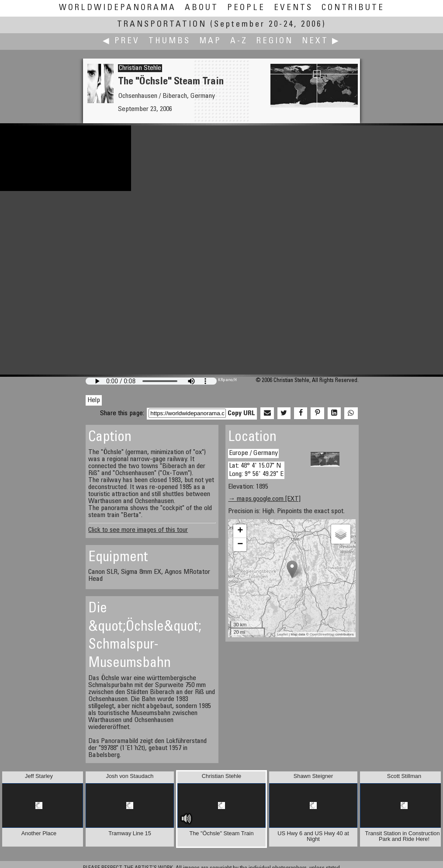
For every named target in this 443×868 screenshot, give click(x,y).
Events (293, 8)
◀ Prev (121, 41)
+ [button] (240, 531)
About (202, 8)
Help (94, 400)
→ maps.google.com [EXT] (264, 499)
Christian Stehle (140, 68)
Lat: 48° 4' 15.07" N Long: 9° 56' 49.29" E (256, 470)
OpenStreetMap (322, 634)
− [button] (240, 545)
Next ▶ (321, 41)
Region (275, 41)
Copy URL (241, 413)
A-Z (239, 41)
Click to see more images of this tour (138, 530)
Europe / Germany (253, 453)
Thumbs (170, 41)
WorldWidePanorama (118, 8)
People (246, 8)
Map (210, 41)
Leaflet (283, 634)
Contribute (353, 8)
